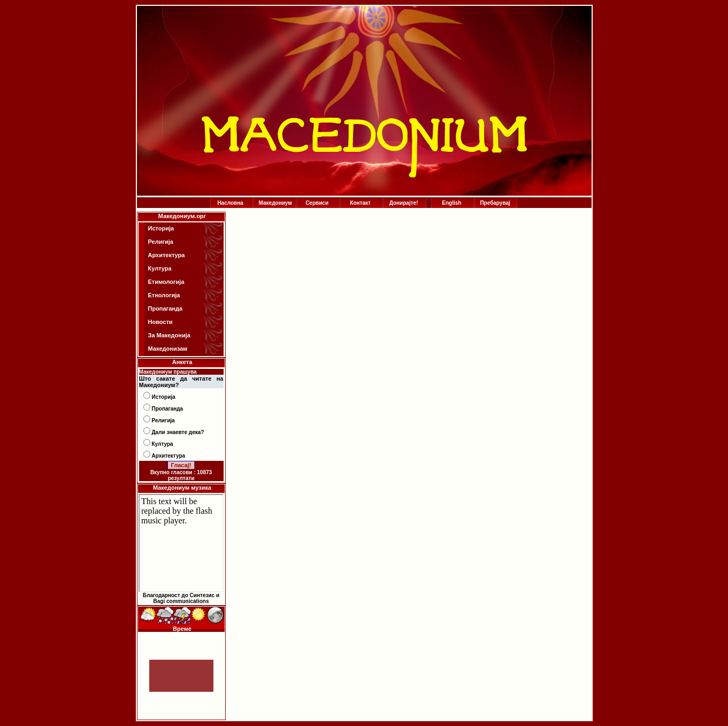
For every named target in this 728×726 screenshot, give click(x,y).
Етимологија (166, 282)
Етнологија (164, 295)
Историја (161, 228)
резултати (181, 478)
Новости (160, 322)
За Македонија (169, 335)
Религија (161, 242)
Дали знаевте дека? (178, 432)
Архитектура (167, 255)
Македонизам (168, 349)
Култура (160, 268)
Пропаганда (166, 308)
